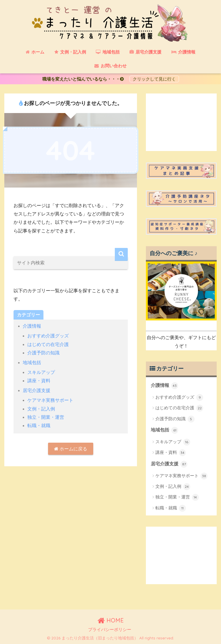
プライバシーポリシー (110, 630)
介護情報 (32, 326)
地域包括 (32, 363)
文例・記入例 (41, 409)
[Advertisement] (181, 122)
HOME (111, 620)
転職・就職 (39, 426)
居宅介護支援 (37, 390)
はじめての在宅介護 (48, 344)
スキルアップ (41, 372)
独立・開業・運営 (46, 417)
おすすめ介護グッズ (48, 336)
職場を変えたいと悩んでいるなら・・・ (85, 79)
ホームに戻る (71, 449)
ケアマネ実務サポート (50, 400)
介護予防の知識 (43, 353)
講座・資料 (39, 381)
